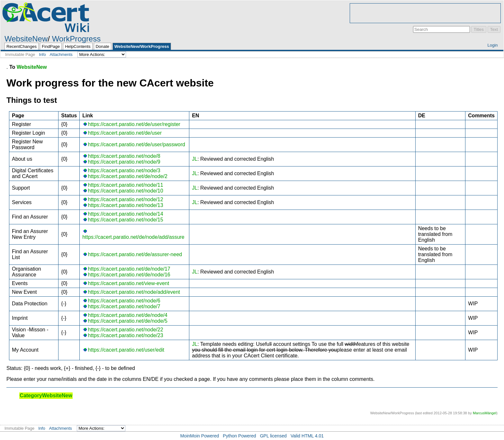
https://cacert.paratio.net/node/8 (124, 156)
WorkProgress (76, 39)
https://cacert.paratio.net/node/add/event (134, 292)
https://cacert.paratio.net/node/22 (126, 330)
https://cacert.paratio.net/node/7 (124, 306)
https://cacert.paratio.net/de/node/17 (129, 269)
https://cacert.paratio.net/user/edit (126, 350)
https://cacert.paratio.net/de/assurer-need (135, 254)
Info (42, 54)
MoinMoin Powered (200, 436)
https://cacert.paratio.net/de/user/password (137, 144)
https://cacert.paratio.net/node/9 (124, 162)
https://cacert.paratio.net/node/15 (126, 220)
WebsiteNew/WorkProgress (142, 46)
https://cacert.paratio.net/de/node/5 (128, 321)
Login (492, 45)
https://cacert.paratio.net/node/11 (126, 185)
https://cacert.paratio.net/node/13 (126, 205)
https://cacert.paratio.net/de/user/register (134, 124)
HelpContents (78, 46)
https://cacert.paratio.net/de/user (125, 133)
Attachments (61, 54)
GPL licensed (273, 436)
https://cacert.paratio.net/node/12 (126, 199)
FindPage (51, 46)
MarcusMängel (485, 413)
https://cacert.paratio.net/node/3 (124, 171)
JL (195, 159)
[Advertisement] (425, 13)
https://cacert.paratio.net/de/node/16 (129, 275)
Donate (103, 46)
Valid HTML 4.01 (307, 436)
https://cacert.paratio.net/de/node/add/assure (133, 237)
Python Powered (239, 436)
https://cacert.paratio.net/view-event (129, 283)
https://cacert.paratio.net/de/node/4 (128, 315)
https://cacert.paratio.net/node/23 (126, 335)
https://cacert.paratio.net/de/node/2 (128, 176)
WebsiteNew (26, 39)
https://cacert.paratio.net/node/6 (124, 301)
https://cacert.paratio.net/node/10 (126, 191)
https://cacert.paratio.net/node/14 (126, 214)
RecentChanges (22, 46)
